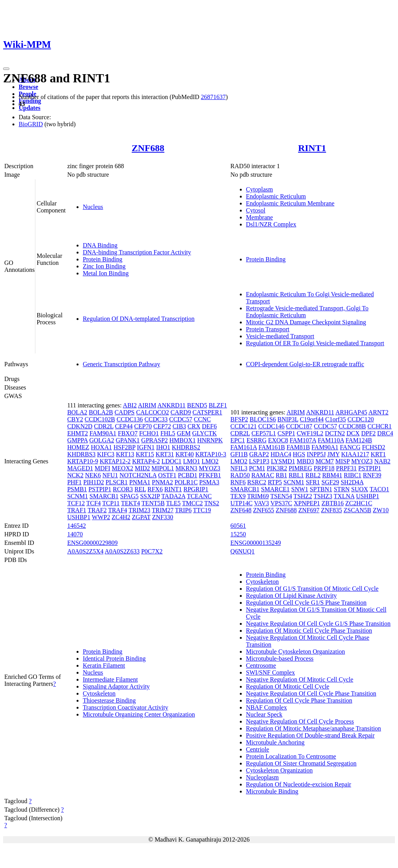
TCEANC (199, 496)
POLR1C (186, 482)
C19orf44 (312, 419)
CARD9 (181, 412)
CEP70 (143, 426)
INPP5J (316, 454)
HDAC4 (281, 454)
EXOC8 (278, 440)
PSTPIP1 (100, 489)
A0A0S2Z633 (122, 551)
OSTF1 (167, 475)
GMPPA (78, 440)
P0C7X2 (152, 551)
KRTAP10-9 (83, 461)
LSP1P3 (259, 461)
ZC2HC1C (359, 503)
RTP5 (275, 482)
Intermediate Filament (110, 679)
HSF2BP (124, 447)
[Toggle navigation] (6, 69)
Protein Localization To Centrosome (291, 756)
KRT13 (125, 454)
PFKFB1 (210, 475)
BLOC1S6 (263, 419)
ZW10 (381, 510)
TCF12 (76, 503)
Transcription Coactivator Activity (126, 707)
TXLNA (344, 496)
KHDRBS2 (186, 447)
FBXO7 (128, 433)
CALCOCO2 (152, 412)
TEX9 (238, 496)
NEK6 (93, 475)
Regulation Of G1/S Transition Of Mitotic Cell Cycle (312, 589)
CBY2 (75, 419)
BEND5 (197, 405)
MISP (343, 461)
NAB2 (382, 461)
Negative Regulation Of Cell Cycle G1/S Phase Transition (318, 624)
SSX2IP (150, 496)
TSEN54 (281, 496)
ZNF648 (241, 510)
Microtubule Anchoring (275, 742)
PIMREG (300, 468)
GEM (184, 433)
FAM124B (359, 440)
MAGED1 (80, 468)
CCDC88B (352, 426)
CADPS (125, 412)
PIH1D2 (93, 482)
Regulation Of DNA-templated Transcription (139, 319)
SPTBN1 (321, 489)
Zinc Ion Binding (104, 266)
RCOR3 (123, 489)
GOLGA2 (102, 440)
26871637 (213, 97)
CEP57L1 (264, 433)
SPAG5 (129, 496)
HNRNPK (210, 440)
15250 (238, 534)
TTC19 (202, 510)
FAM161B (272, 447)
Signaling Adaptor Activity (116, 686)
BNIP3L (288, 419)
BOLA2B (101, 412)
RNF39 (372, 475)
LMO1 (192, 461)
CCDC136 (130, 419)
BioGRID (31, 124)
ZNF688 (148, 148)
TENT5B (153, 503)
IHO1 (163, 447)
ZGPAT (141, 517)
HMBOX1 (183, 440)
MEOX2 (123, 468)
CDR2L (104, 426)
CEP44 (124, 426)
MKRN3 (187, 468)
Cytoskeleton (99, 693)
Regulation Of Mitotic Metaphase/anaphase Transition (314, 728)
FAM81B (298, 447)
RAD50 (240, 475)
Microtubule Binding (272, 791)
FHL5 (168, 433)
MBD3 (305, 461)
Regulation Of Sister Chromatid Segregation (301, 763)
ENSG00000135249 (256, 543)
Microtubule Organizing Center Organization (139, 714)
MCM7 (325, 461)
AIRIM (147, 405)
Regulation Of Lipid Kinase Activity (292, 596)
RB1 (281, 475)
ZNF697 (309, 510)
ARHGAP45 (351, 412)
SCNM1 (78, 496)
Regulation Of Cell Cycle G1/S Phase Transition (306, 603)
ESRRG (257, 440)
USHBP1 (79, 517)
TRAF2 (97, 510)
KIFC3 (106, 454)
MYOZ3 (210, 468)
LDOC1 (172, 461)
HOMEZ (78, 447)
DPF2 (368, 433)
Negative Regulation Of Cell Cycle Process (300, 721)
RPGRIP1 (196, 489)
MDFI (103, 468)
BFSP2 (239, 419)
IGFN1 (146, 447)
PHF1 (74, 482)
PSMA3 (209, 482)
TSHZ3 (323, 496)
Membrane (259, 217)
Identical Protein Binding (114, 658)
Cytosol (256, 210)
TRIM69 (258, 496)
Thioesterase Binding (109, 700)
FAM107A (303, 440)
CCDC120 (361, 419)
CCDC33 (156, 419)
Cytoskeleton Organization (279, 770)
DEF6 (209, 426)
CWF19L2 (310, 433)
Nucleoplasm (262, 777)
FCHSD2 (374, 447)
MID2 (142, 468)
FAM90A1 (103, 433)
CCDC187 (299, 426)
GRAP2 (259, 454)
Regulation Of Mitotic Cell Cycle (288, 686)
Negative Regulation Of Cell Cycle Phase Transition (311, 693)
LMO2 (210, 461)
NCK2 (75, 475)
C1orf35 (336, 419)
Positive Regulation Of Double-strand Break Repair (310, 735)
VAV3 (261, 503)
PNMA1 (140, 482)
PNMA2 (162, 482)
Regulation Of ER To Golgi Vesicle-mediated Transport (315, 343)
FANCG (350, 447)
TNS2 (211, 503)
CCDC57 (181, 419)
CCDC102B (100, 419)
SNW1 (300, 489)
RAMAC (263, 475)
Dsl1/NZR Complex (271, 224)
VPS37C (281, 503)
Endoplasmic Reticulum (276, 196)
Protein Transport (268, 329)
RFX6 (155, 489)
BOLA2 (77, 412)
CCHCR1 (379, 426)
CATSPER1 (207, 412)
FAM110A (331, 440)
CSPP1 (286, 433)
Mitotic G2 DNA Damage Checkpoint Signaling (306, 322)
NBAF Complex (266, 707)
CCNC (202, 419)
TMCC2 (192, 503)
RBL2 (313, 475)
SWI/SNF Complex (271, 672)
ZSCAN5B (357, 510)
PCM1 (257, 468)
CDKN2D (80, 426)
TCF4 (93, 503)
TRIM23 (140, 510)
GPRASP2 (154, 440)
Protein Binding (103, 259)
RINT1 (312, 148)
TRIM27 (162, 510)
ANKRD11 (171, 405)
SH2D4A (352, 482)
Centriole (258, 749)
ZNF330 (162, 517)
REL (140, 489)
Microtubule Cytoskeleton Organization (296, 651)
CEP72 (162, 426)
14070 (75, 534)
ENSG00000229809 (93, 543)
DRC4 (385, 433)
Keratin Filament (104, 665)
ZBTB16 (333, 503)
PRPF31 (346, 468)
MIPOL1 (163, 468)
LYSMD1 (283, 461)
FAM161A (244, 447)
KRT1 (378, 454)
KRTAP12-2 (115, 461)
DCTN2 (335, 433)
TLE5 (173, 503)
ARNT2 (379, 412)
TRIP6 (183, 510)
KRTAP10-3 (211, 454)
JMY (333, 454)
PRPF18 (324, 468)
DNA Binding (100, 245)
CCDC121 (244, 426)
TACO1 (379, 489)
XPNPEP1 (307, 503)
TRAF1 (77, 510)
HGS (299, 454)
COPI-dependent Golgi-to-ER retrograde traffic (305, 364)
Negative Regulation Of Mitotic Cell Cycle (300, 679)
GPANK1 (128, 440)
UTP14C (242, 503)
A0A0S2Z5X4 (85, 551)
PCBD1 (188, 475)
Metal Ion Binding (106, 273)
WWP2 (101, 517)
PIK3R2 (277, 468)
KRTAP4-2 (146, 461)
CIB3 (179, 426)
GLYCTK (204, 433)
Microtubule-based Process (280, 658)
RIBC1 (352, 475)
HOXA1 (101, 447)
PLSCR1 (117, 482)
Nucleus (93, 207)
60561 (238, 526)
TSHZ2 (303, 496)
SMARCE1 (276, 489)
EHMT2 (78, 433)
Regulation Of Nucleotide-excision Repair (299, 784)
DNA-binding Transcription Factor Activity (137, 252)
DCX (353, 433)
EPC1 (238, 440)
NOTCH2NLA (138, 475)
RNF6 (238, 482)
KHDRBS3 (81, 454)
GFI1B (239, 454)
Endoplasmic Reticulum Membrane (290, 203)
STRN (342, 489)
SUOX (360, 489)
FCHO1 (149, 433)
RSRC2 (257, 482)
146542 (77, 526)
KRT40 (184, 454)
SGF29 (330, 482)
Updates (30, 108)
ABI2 (130, 405)
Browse (28, 87)
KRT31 (165, 454)
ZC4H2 (121, 517)
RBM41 (332, 475)
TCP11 (111, 503)
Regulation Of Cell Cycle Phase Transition (299, 700)
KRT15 (145, 454)
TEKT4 (130, 503)
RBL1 (296, 475)
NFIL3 (239, 468)
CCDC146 (271, 426)
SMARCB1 (104, 496)
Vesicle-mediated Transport (280, 336)
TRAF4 (118, 510)
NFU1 (110, 475)
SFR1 (313, 482)
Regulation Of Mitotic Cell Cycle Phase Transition (309, 631)
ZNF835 (332, 510)
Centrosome (261, 665)
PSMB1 (77, 489)
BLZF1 (218, 405)
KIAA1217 (355, 454)
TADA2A (173, 496)
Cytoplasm (259, 189)
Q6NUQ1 (243, 551)
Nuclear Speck (264, 714)
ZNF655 (264, 510)
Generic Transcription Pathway (121, 364)
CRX (194, 426)
